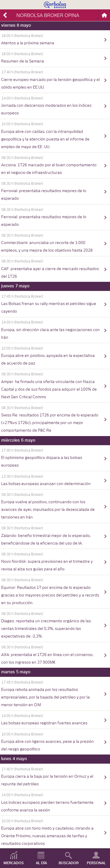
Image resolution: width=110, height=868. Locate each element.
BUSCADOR (69, 863)
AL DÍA (41, 863)
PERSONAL (96, 863)
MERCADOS (14, 863)
